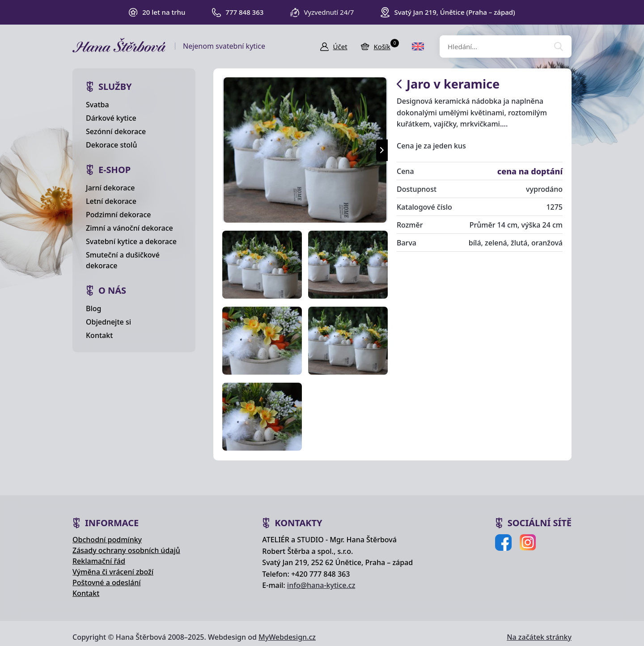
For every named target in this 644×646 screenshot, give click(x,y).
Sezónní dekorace (116, 131)
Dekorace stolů (111, 145)
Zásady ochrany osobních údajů (126, 550)
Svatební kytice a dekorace (131, 241)
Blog (93, 308)
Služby (115, 87)
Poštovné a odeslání (107, 583)
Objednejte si (108, 322)
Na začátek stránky (539, 637)
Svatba (97, 105)
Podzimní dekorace (119, 215)
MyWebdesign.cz (287, 637)
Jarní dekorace (110, 188)
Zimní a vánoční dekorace (129, 228)
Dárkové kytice (111, 118)
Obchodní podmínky (107, 540)
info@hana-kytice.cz (321, 585)
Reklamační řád (99, 561)
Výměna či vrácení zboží (113, 572)
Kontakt (99, 335)
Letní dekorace (111, 201)
